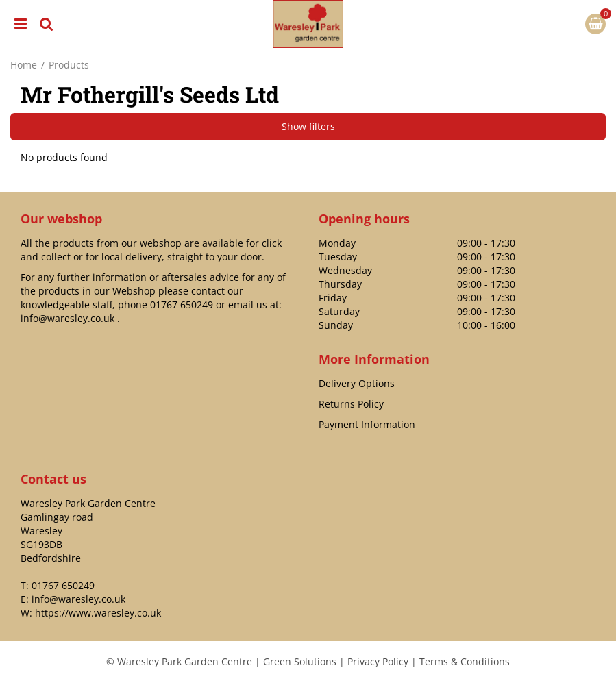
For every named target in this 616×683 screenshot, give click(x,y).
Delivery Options (357, 383)
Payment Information (367, 424)
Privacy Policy (378, 661)
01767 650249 (182, 305)
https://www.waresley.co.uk (98, 613)
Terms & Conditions (465, 661)
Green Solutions (300, 661)
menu (21, 24)
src (47, 24)
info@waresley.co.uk (67, 318)
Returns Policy (351, 404)
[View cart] (595, 24)
